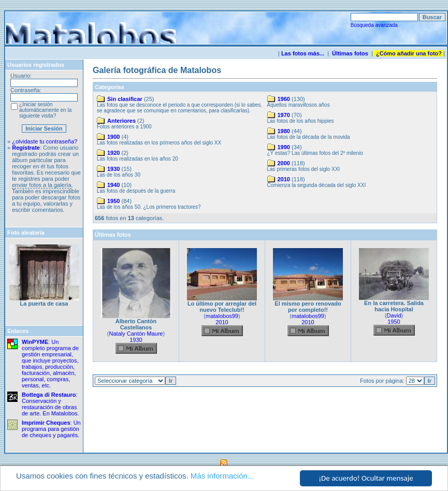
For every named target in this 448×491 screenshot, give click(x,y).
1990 (284, 147)
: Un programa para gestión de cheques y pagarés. (51, 429)
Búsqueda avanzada (374, 25)
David (394, 315)
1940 (113, 185)
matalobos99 (222, 316)
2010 (284, 179)
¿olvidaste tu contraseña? (45, 141)
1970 (284, 115)
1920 (113, 153)
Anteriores (121, 121)
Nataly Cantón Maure (136, 334)
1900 (113, 137)
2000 (284, 163)
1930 (113, 169)
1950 (113, 201)
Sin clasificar (125, 99)
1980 (284, 131)
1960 (284, 99)
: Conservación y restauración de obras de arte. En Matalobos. (50, 404)
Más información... (222, 476)
